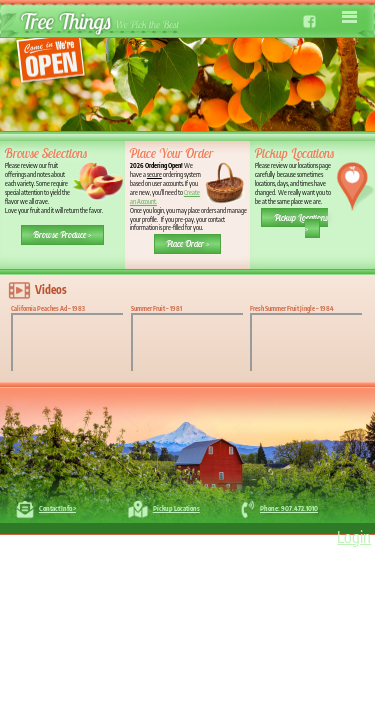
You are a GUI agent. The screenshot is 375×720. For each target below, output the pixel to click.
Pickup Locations (176, 508)
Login (354, 537)
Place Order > (187, 243)
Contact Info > (57, 508)
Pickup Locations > (301, 222)
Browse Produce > (62, 234)
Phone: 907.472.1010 (289, 508)
